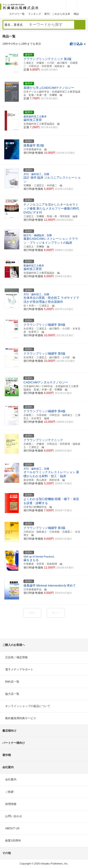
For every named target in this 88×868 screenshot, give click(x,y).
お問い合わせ (14, 816)
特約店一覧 (12, 682)
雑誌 (76, 14)
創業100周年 (13, 841)
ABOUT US (12, 828)
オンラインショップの (28, 706)
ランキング (35, 14)
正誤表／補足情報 (16, 657)
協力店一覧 (12, 694)
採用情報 (11, 804)
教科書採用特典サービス (21, 718)
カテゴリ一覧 (17, 14)
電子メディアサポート (19, 670)
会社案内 (11, 779)
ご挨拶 (9, 792)
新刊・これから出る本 (57, 14)
